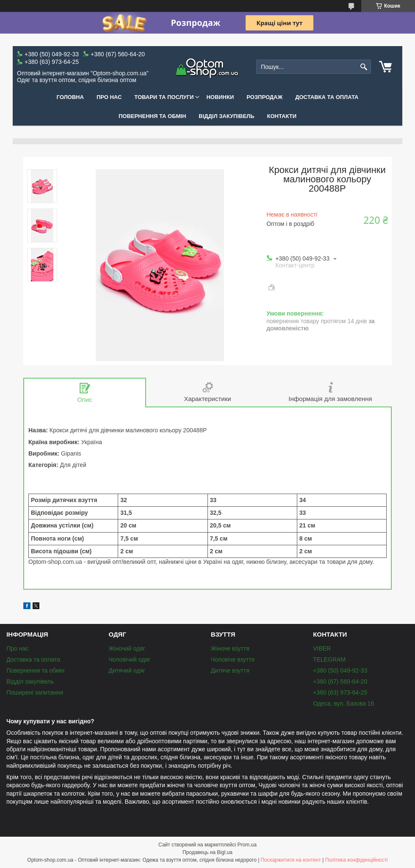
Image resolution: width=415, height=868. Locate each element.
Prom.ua (247, 845)
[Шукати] (364, 67)
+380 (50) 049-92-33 (340, 670)
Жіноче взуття (230, 648)
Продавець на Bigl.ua (207, 852)
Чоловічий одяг (129, 659)
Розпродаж (264, 97)
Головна (70, 97)
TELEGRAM (329, 659)
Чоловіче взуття (233, 659)
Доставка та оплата (327, 97)
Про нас (109, 97)
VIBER (322, 648)
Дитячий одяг (127, 670)
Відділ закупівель (226, 116)
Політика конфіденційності (357, 860)
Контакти (282, 116)
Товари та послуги (164, 97)
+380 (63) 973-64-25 (340, 692)
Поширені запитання (35, 692)
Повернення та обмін (152, 116)
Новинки (220, 97)
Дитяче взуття (230, 670)
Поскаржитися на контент (291, 860)
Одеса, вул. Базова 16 (343, 703)
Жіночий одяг (127, 648)
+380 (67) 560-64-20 (340, 681)
